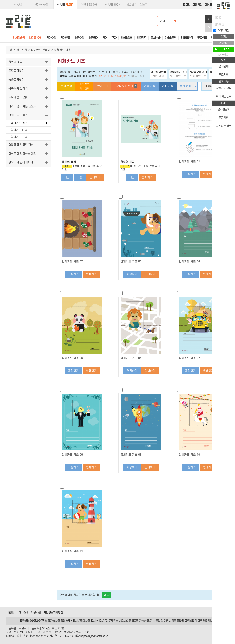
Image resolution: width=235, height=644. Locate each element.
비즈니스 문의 (126, 621)
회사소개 (23, 612)
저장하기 (190, 174)
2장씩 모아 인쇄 (126, 86)
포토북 (143, 4)
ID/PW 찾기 (224, 55)
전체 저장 (168, 86)
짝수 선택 (84, 89)
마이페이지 (211, 5)
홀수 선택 (84, 84)
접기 (209, 28)
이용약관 (36, 612)
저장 (80, 177)
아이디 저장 (221, 31)
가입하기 (224, 43)
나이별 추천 (36, 38)
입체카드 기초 (19, 123)
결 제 (107, 595)
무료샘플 (202, 38)
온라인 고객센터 (186, 621)
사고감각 (22, 50)
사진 (67, 177)
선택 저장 (150, 86)
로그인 (187, 5)
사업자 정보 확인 (44, 632)
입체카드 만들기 (41, 50)
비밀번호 (219, 25)
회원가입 (197, 5)
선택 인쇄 (102, 86)
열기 (209, 19)
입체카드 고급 (19, 137)
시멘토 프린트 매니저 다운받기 (78, 76)
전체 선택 (66, 86)
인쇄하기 (95, 177)
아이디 (218, 18)
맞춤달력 (131, 4)
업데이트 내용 (135, 76)
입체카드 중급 (19, 130)
